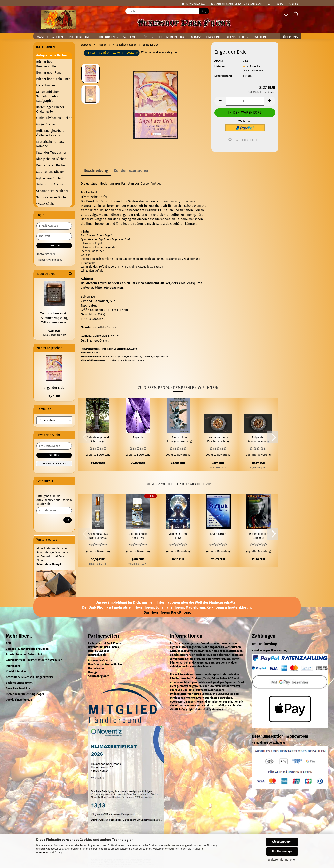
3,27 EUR (54, 396)
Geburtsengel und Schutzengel (98, 439)
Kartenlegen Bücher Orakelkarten (50, 109)
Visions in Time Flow (178, 536)
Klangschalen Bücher (51, 159)
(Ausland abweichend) (254, 71)
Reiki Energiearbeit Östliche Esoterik (50, 133)
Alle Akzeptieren (282, 842)
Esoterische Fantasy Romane (50, 144)
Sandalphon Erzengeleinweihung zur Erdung (179, 440)
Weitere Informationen (282, 860)
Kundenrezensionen (132, 170)
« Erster (90, 53)
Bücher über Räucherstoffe (46, 64)
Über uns (290, 37)
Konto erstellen (46, 254)
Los (68, 520)
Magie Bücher (46, 124)
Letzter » (132, 53)
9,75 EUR (54, 331)
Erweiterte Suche (54, 464)
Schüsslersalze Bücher (52, 197)
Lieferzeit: (221, 66)
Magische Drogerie (206, 37)
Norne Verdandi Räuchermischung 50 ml (218, 440)
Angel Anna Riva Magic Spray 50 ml (98, 536)
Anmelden (54, 246)
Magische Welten (50, 37)
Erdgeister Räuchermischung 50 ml (258, 440)
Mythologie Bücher (49, 178)
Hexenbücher (46, 85)
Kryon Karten (218, 534)
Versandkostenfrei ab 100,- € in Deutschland (236, 4)
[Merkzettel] (286, 14)
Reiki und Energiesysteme (116, 37)
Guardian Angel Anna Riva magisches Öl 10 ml (138, 536)
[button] (296, 14)
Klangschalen (238, 37)
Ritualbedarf (79, 37)
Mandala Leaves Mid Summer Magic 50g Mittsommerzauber (54, 318)
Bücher (147, 37)
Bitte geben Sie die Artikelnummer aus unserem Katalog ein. (54, 500)
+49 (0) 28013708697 (193, 4)
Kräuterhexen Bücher (51, 165)
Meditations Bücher (50, 172)
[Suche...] (204, 11)
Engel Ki (138, 437)
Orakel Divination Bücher (54, 118)
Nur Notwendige (282, 851)
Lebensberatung (172, 37)
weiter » (118, 53)
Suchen (54, 455)
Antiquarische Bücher (52, 55)
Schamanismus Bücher (52, 191)
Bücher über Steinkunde (53, 79)
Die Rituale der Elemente (258, 536)
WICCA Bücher (46, 204)
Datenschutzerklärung (49, 852)
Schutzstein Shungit (49, 564)
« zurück (104, 53)
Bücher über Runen (50, 72)
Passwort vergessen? (49, 260)
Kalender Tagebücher (51, 152)
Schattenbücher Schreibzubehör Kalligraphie (48, 96)
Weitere (261, 37)
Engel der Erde (54, 388)
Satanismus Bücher (50, 184)
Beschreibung (96, 170)
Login (293, 4)
